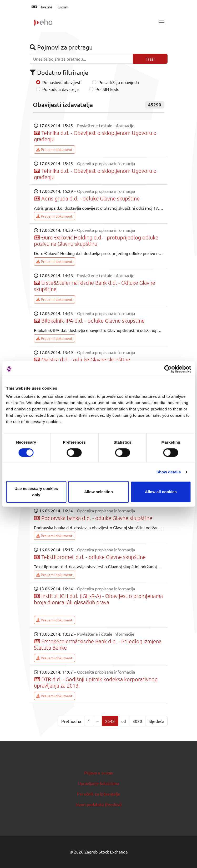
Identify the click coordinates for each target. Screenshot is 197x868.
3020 (137, 721)
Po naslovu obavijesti (62, 82)
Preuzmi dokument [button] (54, 149)
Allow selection (98, 492)
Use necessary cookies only (36, 492)
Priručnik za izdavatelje (99, 794)
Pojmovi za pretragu (61, 47)
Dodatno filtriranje (59, 72)
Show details (169, 472)
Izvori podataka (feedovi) (99, 804)
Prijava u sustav (99, 773)
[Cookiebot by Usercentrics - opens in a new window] (168, 369)
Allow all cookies (161, 492)
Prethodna (71, 721)
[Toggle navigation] (161, 22)
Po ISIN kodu (107, 89)
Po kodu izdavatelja (60, 89)
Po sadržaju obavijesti (119, 82)
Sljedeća (156, 721)
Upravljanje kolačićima (98, 783)
